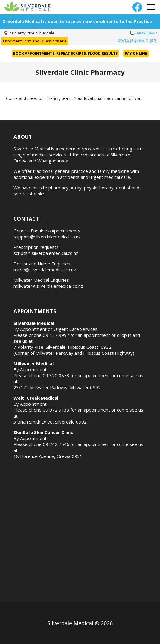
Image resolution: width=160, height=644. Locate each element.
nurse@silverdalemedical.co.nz (45, 270)
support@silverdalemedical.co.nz (47, 237)
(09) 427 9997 (146, 33)
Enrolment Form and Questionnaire (35, 41)
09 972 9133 (56, 410)
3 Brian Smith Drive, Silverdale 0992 (50, 422)
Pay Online (136, 53)
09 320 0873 (56, 375)
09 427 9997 (56, 335)
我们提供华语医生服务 (138, 41)
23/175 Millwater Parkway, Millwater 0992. (58, 387)
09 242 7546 (56, 444)
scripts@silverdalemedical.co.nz (46, 253)
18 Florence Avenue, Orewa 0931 (48, 456)
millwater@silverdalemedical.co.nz (48, 286)
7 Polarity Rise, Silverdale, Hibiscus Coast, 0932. (63, 347)
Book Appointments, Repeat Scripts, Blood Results (65, 53)
